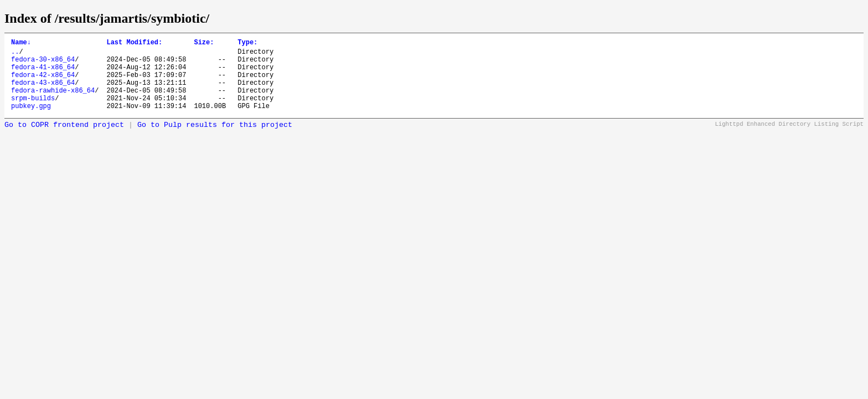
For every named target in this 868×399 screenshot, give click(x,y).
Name (21, 44)
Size (204, 44)
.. (15, 55)
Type (247, 44)
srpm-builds (33, 111)
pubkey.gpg (31, 121)
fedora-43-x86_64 (43, 92)
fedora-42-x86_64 (43, 83)
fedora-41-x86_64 (43, 73)
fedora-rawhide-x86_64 (53, 102)
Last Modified (134, 44)
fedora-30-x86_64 (43, 64)
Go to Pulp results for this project (215, 140)
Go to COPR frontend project (64, 140)
